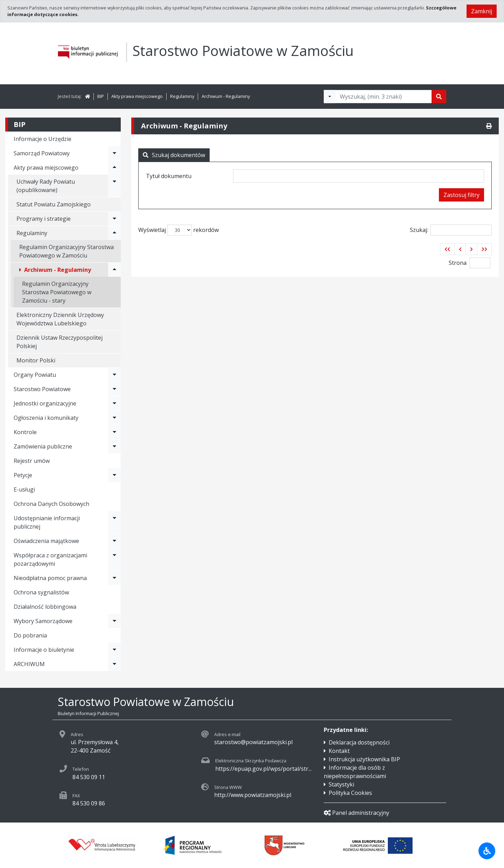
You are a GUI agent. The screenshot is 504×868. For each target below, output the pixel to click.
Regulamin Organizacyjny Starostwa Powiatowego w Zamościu (66, 251)
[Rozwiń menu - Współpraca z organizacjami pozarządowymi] (114, 559)
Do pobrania (30, 635)
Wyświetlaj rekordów (178, 230)
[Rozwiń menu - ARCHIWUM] (114, 664)
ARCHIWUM (29, 664)
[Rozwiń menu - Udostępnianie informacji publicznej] (114, 522)
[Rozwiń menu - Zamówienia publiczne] (114, 446)
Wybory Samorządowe (43, 621)
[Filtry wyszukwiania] (330, 97)
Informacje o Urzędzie (43, 139)
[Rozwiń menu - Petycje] (114, 475)
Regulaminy (182, 96)
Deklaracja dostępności (359, 742)
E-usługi (24, 489)
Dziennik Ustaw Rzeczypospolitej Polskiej (59, 342)
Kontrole (25, 432)
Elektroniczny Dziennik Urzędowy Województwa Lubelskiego (60, 319)
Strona (458, 263)
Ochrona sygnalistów (41, 592)
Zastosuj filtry (461, 195)
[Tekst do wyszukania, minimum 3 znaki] (384, 97)
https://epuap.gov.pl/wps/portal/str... (263, 769)
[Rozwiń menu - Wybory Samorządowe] (114, 621)
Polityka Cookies (350, 793)
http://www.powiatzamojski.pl (253, 795)
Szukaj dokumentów (174, 155)
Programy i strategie (44, 219)
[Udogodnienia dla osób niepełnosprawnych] (487, 851)
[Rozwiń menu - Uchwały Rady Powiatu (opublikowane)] (114, 186)
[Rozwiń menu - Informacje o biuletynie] (114, 650)
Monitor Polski (36, 360)
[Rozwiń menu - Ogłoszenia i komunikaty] (114, 418)
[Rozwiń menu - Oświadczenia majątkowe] (114, 541)
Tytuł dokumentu (169, 176)
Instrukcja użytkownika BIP (364, 759)
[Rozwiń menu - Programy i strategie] (114, 219)
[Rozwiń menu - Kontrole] (114, 432)
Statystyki (341, 784)
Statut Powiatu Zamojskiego (54, 204)
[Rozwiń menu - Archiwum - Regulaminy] (114, 270)
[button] (447, 249)
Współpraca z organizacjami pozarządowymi (50, 559)
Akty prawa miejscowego (137, 96)
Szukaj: (451, 230)
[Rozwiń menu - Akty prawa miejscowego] (114, 168)
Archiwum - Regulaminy (226, 96)
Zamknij (482, 11)
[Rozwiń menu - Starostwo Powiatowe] (114, 389)
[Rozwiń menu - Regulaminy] (114, 233)
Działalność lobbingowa (45, 607)
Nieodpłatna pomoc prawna (50, 578)
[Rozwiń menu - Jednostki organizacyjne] (114, 403)
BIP (101, 96)
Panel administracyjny (356, 813)
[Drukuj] (489, 126)
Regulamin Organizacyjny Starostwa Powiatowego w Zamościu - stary (57, 292)
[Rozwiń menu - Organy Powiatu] (114, 375)
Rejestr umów (32, 461)
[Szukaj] (439, 97)
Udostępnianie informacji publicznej (47, 522)
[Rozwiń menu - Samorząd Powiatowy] (114, 153)
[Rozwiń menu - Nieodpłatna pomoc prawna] (114, 578)
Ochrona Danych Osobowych (51, 504)
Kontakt (339, 751)
